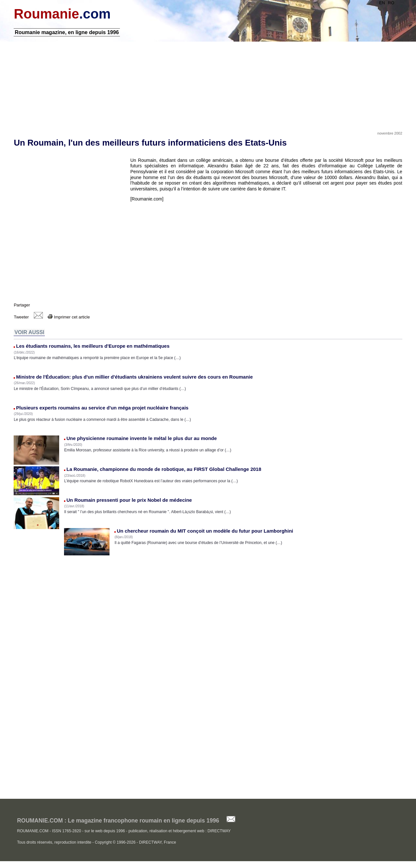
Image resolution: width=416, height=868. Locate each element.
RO (392, 3)
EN (383, 3)
